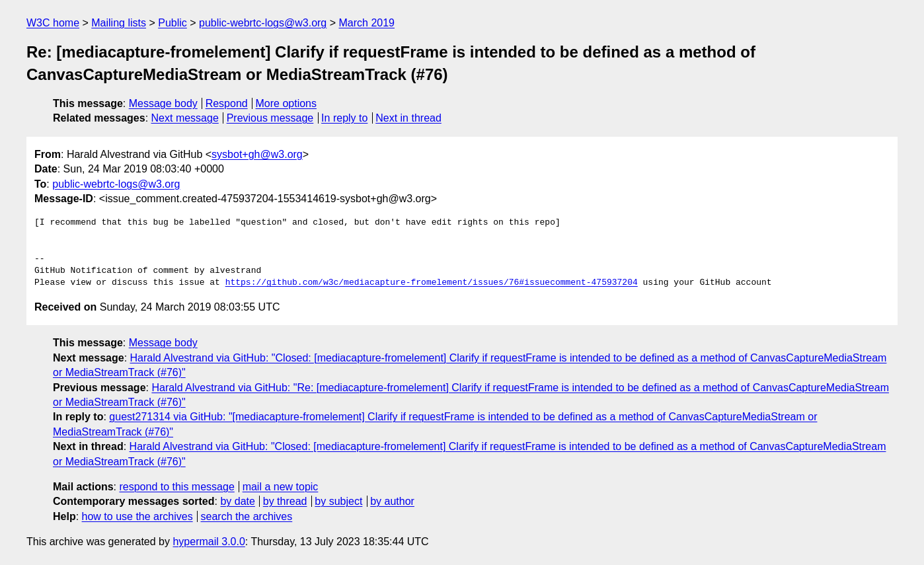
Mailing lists (119, 23)
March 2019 (367, 23)
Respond (227, 103)
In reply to (344, 118)
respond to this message (176, 487)
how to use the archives (137, 516)
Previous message (270, 118)
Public (173, 23)
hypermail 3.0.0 (209, 542)
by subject (338, 501)
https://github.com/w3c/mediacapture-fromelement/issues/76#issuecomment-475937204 (432, 283)
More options (287, 103)
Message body (163, 103)
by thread (285, 501)
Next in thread (408, 118)
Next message (185, 118)
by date (237, 501)
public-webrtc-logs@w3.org (263, 23)
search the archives (247, 516)
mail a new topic (281, 487)
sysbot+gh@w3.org (257, 154)
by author (392, 501)
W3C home (53, 23)
